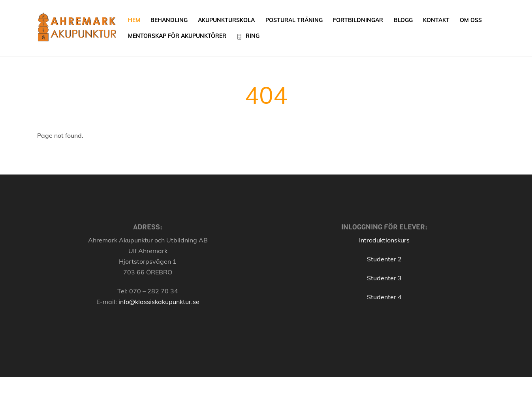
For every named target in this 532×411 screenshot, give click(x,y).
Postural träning (294, 20)
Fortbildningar (358, 20)
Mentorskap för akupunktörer (177, 36)
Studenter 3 (384, 278)
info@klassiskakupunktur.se (159, 302)
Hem (134, 20)
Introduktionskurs (384, 240)
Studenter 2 (384, 259)
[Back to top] (482, 396)
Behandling (169, 20)
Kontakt (436, 20)
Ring (248, 36)
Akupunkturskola (226, 20)
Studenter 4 (384, 297)
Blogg (403, 20)
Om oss (471, 20)
